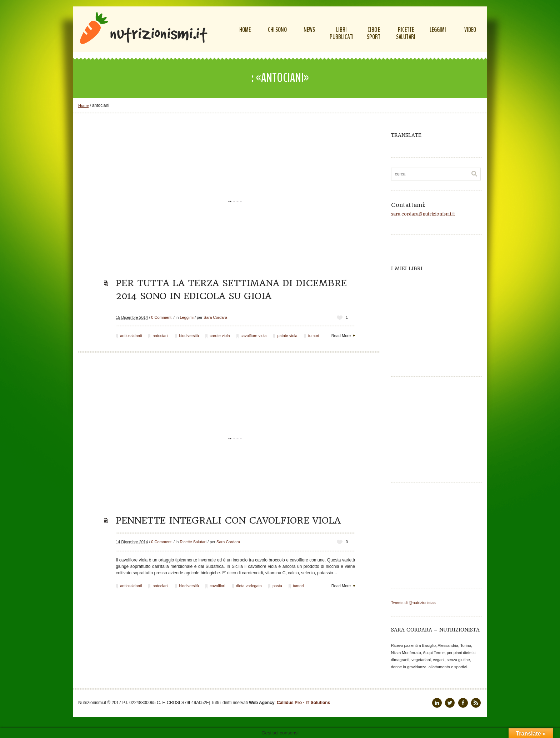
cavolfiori (217, 586)
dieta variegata (249, 586)
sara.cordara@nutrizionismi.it (423, 214)
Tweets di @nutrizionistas (413, 603)
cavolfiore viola (254, 336)
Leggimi (187, 317)
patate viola (287, 336)
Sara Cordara (215, 317)
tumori (314, 336)
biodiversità (189, 336)
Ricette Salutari (193, 542)
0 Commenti (162, 317)
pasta (277, 586)
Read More (341, 336)
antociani (160, 336)
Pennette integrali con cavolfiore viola (228, 520)
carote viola (220, 336)
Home (83, 105)
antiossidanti (131, 336)
